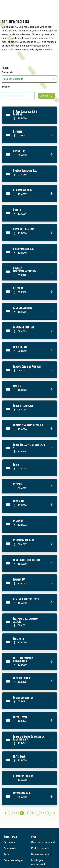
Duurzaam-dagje (13, 841)
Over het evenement (43, 822)
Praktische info (40, 829)
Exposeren (10, 829)
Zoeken (6, 87)
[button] (29, 115)
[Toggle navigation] (54, 7)
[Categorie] (29, 79)
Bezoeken (9, 822)
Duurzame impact (42, 835)
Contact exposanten (15, 864)
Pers (6, 835)
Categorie (7, 72)
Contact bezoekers (14, 858)
